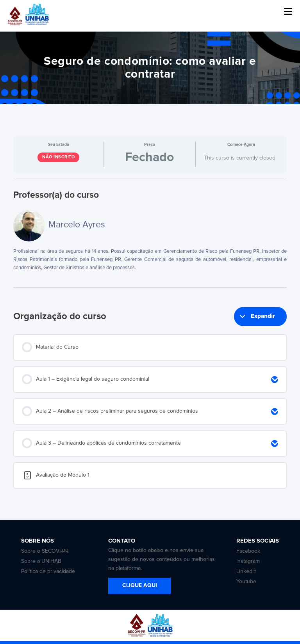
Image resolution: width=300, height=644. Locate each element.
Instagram (248, 561)
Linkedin (246, 571)
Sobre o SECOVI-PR (45, 551)
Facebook (248, 551)
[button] (288, 12)
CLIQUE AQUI (140, 585)
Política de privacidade (48, 571)
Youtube (246, 582)
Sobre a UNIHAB (41, 561)
